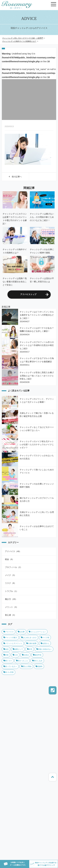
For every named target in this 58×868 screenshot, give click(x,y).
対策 (6, 655)
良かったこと (22, 661)
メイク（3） (11, 575)
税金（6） (10, 559)
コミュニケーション (37, 632)
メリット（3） (12, 607)
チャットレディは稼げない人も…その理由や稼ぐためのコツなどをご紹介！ (42, 217)
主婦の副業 (31, 643)
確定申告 (37, 655)
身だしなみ (37, 661)
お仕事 (21, 632)
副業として (18, 649)
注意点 (25, 655)
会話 (6, 649)
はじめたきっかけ (29, 637)
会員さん (45, 643)
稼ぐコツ (8, 661)
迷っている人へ (10, 666)
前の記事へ (15, 177)
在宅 (30, 649)
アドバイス (9, 632)
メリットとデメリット (13, 643)
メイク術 (45, 637)
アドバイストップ (28, 294)
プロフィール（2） (14, 567)
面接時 (39, 666)
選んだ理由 (26, 666)
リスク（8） (11, 583)
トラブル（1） (12, 591)
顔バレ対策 (9, 672)
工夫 (15, 655)
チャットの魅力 (10, 637)
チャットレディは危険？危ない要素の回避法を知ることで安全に (15, 282)
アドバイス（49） (13, 551)
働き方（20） (11, 599)
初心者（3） (11, 615)
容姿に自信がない (44, 649)
